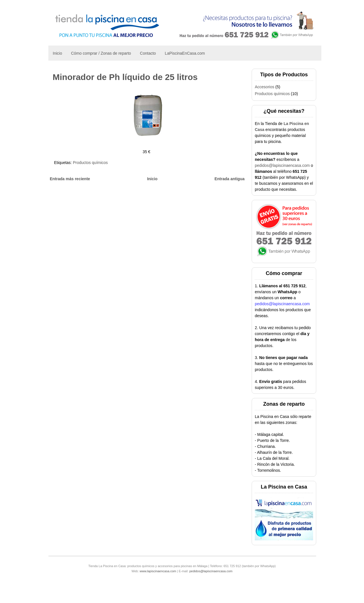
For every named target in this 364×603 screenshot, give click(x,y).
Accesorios (264, 87)
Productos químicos (90, 163)
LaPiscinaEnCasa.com (185, 53)
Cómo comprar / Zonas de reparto (101, 53)
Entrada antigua (229, 179)
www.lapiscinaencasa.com (158, 571)
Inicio (58, 53)
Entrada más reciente (70, 179)
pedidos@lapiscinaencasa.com (282, 165)
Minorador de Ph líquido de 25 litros (125, 77)
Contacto (148, 53)
